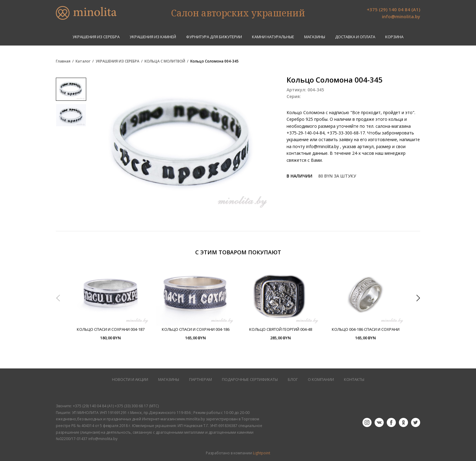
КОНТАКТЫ (354, 380)
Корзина (394, 37)
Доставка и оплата (355, 37)
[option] (110, 303)
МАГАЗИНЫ (169, 380)
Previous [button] (58, 298)
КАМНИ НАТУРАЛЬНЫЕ (273, 37)
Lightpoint (262, 453)
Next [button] (418, 298)
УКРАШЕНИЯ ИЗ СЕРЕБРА (96, 37)
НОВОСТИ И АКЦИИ (130, 380)
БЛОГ (293, 380)
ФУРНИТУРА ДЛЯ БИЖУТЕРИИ (214, 37)
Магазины (315, 37)
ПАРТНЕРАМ (201, 380)
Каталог (83, 61)
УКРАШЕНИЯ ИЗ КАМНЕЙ (153, 37)
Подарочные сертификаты (250, 380)
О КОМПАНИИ (321, 380)
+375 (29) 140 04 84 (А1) (393, 9)
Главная (63, 61)
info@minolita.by (401, 16)
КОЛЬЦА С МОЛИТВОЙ (165, 61)
